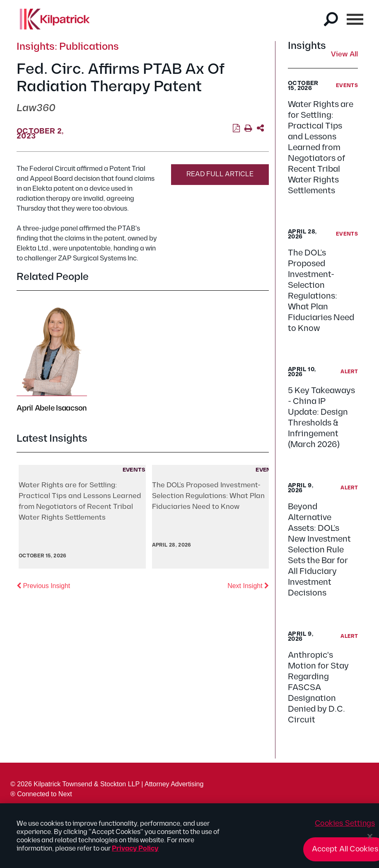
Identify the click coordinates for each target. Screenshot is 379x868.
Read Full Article (220, 174)
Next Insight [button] (248, 585)
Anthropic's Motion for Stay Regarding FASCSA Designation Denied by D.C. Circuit (318, 688)
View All (344, 55)
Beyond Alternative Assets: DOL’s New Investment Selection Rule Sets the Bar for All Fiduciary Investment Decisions (319, 550)
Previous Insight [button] (43, 585)
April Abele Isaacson (52, 408)
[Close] (370, 839)
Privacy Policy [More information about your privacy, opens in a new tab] (135, 851)
